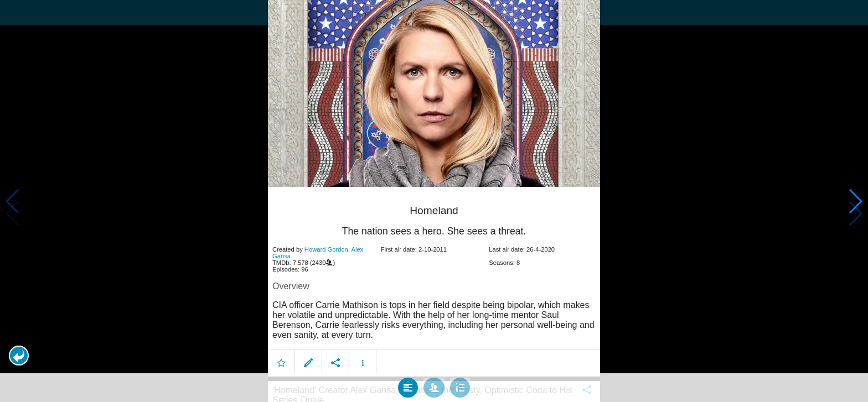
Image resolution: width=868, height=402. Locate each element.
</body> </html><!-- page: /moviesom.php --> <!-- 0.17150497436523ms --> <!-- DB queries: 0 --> (434, 201)
